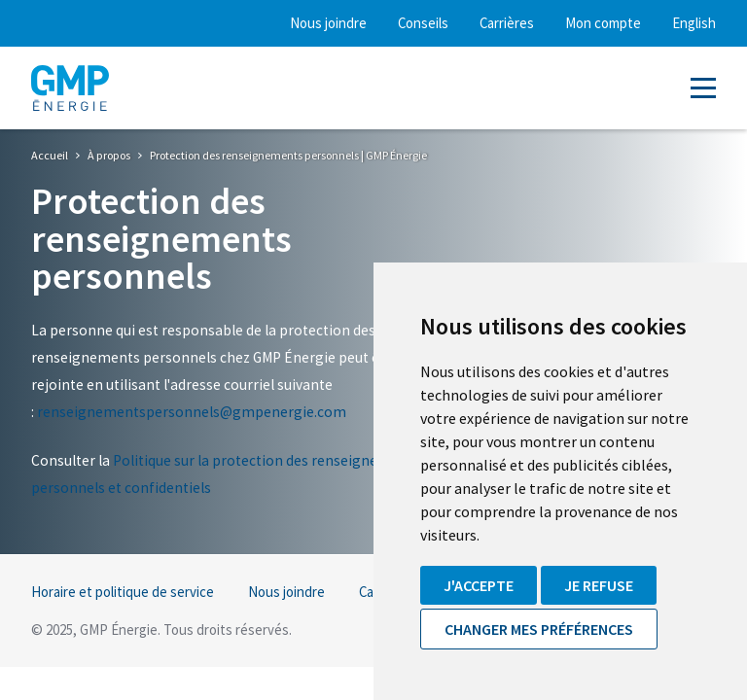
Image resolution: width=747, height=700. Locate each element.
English (694, 23)
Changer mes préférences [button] (539, 629)
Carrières (507, 23)
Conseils (423, 23)
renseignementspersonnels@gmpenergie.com (192, 412)
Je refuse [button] (599, 585)
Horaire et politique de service (123, 592)
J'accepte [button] (479, 585)
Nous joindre (328, 23)
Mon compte (603, 23)
